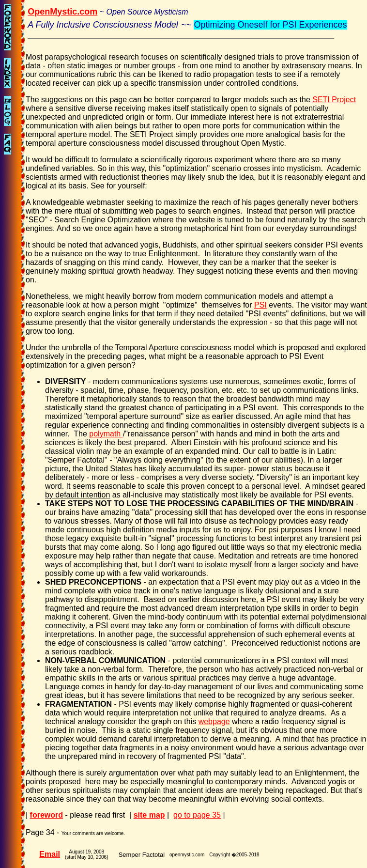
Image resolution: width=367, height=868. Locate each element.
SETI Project (334, 100)
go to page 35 (197, 815)
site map (149, 815)
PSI (260, 305)
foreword (46, 815)
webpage (214, 721)
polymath (106, 434)
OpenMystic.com (62, 12)
